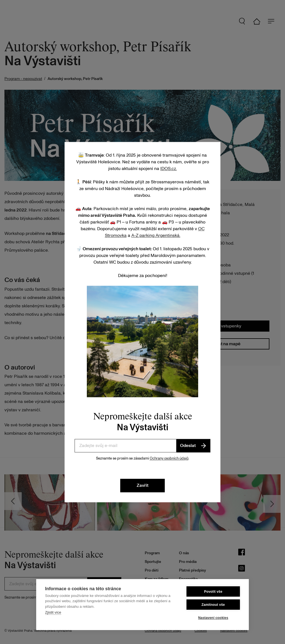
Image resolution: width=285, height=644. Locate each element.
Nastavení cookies (213, 618)
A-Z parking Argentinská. (156, 235)
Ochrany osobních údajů (169, 458)
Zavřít (142, 485)
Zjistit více (53, 612)
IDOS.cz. (169, 169)
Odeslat (193, 446)
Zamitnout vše (213, 605)
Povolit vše (213, 592)
